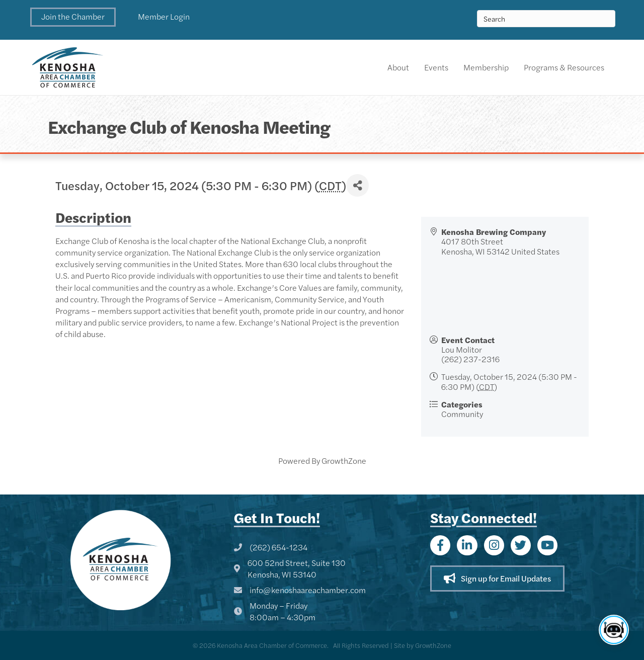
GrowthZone (344, 461)
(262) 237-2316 (470, 359)
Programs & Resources (564, 67)
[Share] (357, 185)
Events (436, 67)
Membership (486, 67)
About (398, 67)
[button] (73, 17)
